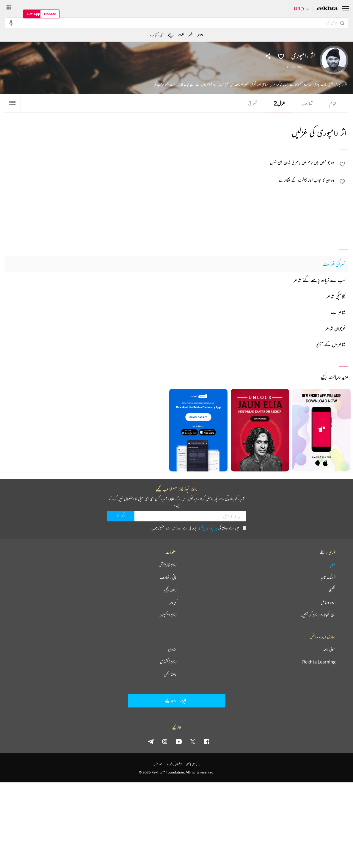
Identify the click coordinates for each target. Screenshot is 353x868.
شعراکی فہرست (334, 264)
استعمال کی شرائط (174, 764)
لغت (181, 35)
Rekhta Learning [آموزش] (319, 662)
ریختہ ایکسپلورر (168, 615)
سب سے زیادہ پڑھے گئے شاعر (319, 280)
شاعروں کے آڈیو (331, 344)
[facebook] (207, 741)
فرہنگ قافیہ (328, 577)
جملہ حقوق (158, 764)
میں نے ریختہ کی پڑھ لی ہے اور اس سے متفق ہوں (199, 528)
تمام (333, 103)
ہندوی (172, 649)
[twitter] (193, 741)
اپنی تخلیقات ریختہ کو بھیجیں (318, 615)
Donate (50, 14)
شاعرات (338, 312)
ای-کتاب (157, 35)
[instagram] (165, 741)
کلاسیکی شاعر (336, 296)
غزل (279, 103)
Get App (33, 14)
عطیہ (332, 565)
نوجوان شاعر (335, 328)
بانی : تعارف (168, 577)
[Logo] (327, 9)
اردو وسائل (328, 602)
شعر (253, 103)
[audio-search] (11, 23)
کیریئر (173, 602)
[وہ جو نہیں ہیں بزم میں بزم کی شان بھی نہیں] (170, 162)
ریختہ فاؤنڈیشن (168, 565)
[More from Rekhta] (9, 7)
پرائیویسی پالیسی (207, 528)
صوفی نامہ (329, 649)
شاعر (200, 35)
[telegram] (151, 741)
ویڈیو (171, 35)
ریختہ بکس (170, 674)
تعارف (307, 103)
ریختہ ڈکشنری (168, 662)
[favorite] (342, 165)
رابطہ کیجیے (170, 590)
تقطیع (332, 590)
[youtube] (179, 741)
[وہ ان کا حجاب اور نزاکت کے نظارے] (170, 180)
